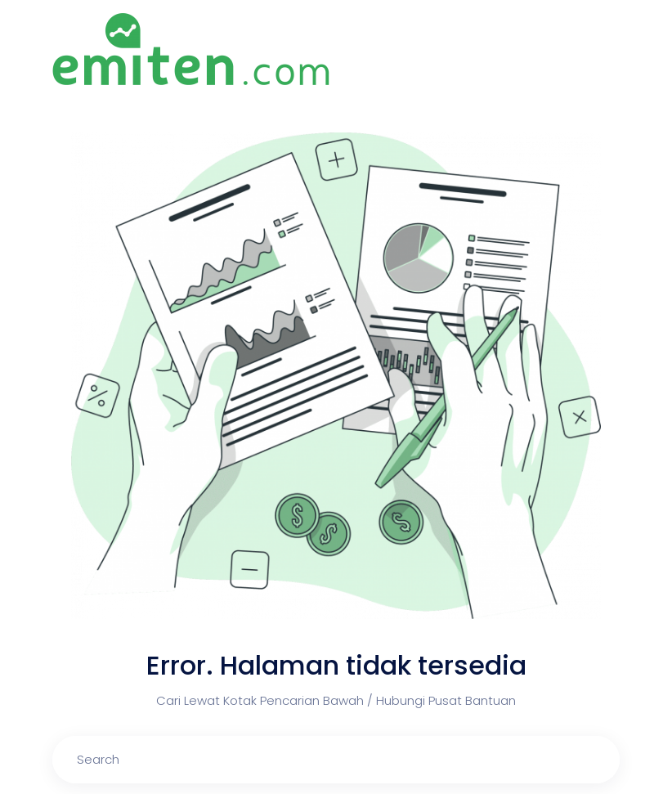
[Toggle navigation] (611, 50)
